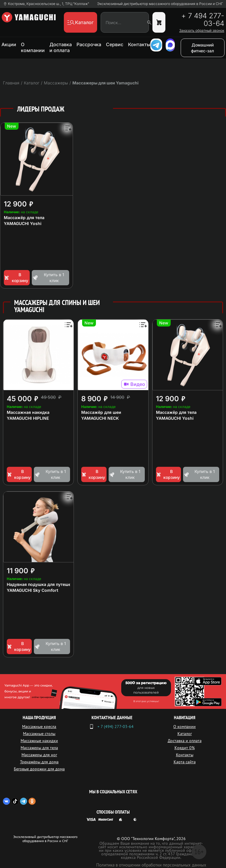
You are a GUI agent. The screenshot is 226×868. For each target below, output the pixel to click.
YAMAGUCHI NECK (100, 418)
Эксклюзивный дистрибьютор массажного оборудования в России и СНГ (160, 4)
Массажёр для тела (24, 218)
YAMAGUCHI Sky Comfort (33, 590)
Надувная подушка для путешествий (45, 584)
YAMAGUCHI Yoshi (23, 223)
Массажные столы (39, 734)
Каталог (185, 734)
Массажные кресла (39, 727)
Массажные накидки (39, 741)
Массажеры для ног (39, 755)
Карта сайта (185, 762)
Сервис (115, 44)
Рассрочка (89, 44)
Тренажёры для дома (39, 762)
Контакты (139, 44)
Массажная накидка (28, 412)
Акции (9, 44)
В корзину (16, 278)
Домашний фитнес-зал (202, 48)
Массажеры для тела (39, 748)
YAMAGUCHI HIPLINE (28, 418)
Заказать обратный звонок (202, 31)
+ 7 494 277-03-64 (203, 20)
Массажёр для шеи (101, 412)
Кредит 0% (185, 748)
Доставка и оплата (61, 47)
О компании (33, 47)
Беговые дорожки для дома (39, 769)
